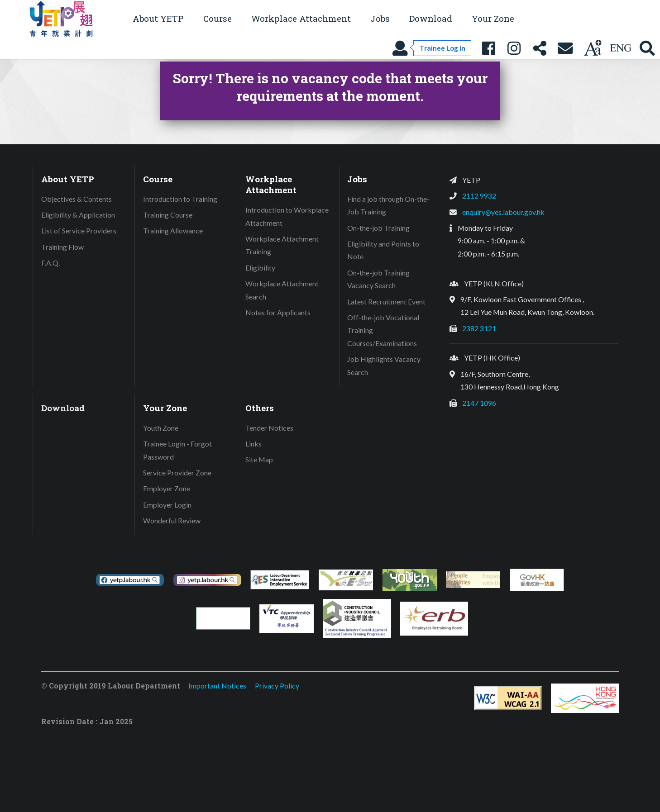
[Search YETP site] (647, 48)
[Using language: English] (621, 48)
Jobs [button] (380, 18)
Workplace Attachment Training (282, 245)
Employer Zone (167, 488)
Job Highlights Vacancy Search (384, 366)
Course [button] (218, 18)
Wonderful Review (172, 520)
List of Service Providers (79, 230)
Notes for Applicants (278, 312)
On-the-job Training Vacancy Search (378, 279)
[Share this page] (540, 48)
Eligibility (260, 268)
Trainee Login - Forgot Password (177, 450)
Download (431, 18)
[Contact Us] (565, 48)
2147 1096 (479, 403)
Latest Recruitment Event (386, 302)
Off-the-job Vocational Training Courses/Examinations (383, 330)
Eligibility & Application (78, 215)
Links (253, 444)
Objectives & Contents (77, 199)
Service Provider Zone (177, 472)
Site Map (259, 459)
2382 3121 (479, 328)
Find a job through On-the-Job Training (388, 205)
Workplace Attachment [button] (301, 18)
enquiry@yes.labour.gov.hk (503, 212)
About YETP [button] (158, 18)
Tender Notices (269, 428)
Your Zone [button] (493, 18)
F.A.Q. (50, 263)
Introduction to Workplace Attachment (287, 216)
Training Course (168, 215)
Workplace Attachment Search (282, 290)
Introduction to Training (180, 199)
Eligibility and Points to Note (383, 250)
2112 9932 (479, 196)
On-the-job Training (378, 228)
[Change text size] (593, 48)
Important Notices (217, 686)
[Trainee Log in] (431, 48)
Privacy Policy (277, 686)
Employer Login (167, 505)
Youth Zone (161, 428)
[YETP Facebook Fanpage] (488, 48)
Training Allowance (173, 230)
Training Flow (62, 247)
